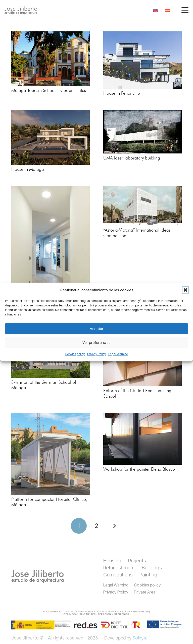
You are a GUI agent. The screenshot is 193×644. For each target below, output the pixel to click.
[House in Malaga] (51, 137)
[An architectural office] (51, 249)
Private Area (145, 592)
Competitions (118, 575)
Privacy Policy (96, 354)
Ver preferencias (96, 342)
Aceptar (96, 328)
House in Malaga (28, 170)
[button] (185, 290)
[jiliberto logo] (21, 10)
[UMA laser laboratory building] (142, 132)
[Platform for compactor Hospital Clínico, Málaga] (51, 454)
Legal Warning (118, 354)
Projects (137, 561)
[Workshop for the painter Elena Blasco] (142, 439)
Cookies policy (75, 354)
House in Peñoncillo (122, 93)
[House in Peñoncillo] (142, 60)
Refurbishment (119, 568)
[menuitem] (156, 10)
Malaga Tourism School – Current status (49, 91)
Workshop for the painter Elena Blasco (139, 469)
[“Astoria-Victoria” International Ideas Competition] (142, 206)
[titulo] (37, 576)
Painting (148, 575)
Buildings (152, 568)
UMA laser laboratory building (132, 158)
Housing (112, 561)
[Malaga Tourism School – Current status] (51, 59)
